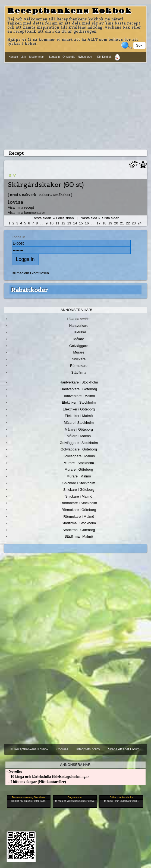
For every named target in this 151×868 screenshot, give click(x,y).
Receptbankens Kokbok (69, 11)
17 (98, 223)
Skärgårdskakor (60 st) (46, 185)
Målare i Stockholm (79, 423)
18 (104, 223)
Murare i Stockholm (79, 463)
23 (134, 223)
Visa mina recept (21, 207)
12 (63, 223)
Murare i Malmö (79, 476)
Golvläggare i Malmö (79, 456)
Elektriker (79, 332)
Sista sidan (111, 218)
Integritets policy (88, 749)
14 (75, 223)
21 (122, 223)
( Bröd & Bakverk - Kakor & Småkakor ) (40, 195)
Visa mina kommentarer (26, 213)
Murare (79, 352)
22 (128, 223)
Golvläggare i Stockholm (79, 443)
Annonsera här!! (76, 765)
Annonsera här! (76, 310)
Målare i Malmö (79, 436)
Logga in (54, 57)
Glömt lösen (40, 273)
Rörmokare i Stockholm (79, 503)
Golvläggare (79, 346)
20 (116, 223)
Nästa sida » (90, 218)
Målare (79, 339)
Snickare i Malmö (79, 496)
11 (57, 223)
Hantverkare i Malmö (79, 396)
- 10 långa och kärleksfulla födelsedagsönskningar (47, 777)
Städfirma (79, 372)
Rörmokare (79, 366)
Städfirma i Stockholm (79, 523)
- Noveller (14, 771)
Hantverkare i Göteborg (79, 389)
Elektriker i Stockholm (79, 402)
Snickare (79, 359)
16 (87, 223)
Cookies (62, 749)
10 (52, 223)
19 (110, 223)
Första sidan (41, 218)
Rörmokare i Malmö (79, 517)
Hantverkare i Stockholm (79, 382)
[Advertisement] (75, 105)
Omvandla (69, 57)
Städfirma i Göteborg (79, 530)
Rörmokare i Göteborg (79, 510)
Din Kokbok (104, 57)
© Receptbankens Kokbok (29, 749)
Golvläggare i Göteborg (79, 449)
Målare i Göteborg (79, 429)
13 (69, 223)
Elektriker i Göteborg (79, 409)
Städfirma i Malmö (79, 536)
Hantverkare (79, 326)
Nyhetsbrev (85, 57)
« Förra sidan (63, 218)
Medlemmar (36, 57)
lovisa (16, 202)
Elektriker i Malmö (79, 416)
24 (140, 223)
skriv (23, 57)
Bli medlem (20, 273)
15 (81, 223)
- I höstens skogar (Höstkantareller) (36, 782)
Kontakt (13, 57)
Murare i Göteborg (79, 469)
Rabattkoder (29, 290)
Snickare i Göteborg (79, 490)
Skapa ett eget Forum (124, 749)
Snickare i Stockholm (79, 483)
